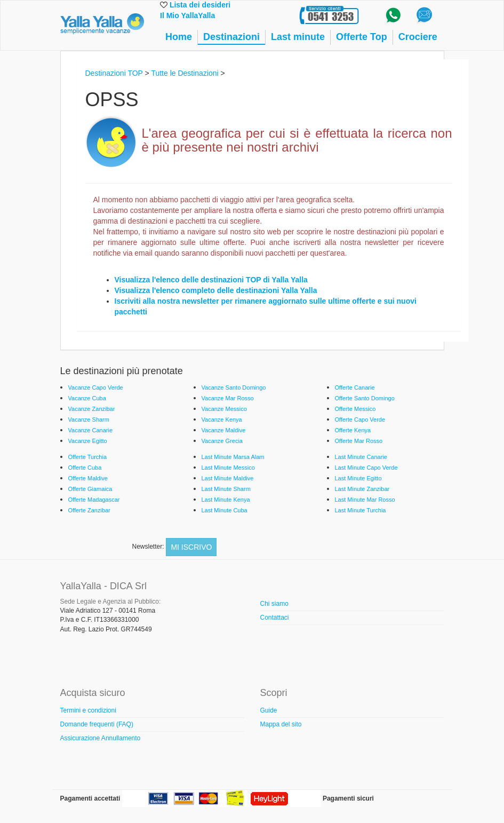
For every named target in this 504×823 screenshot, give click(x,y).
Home (179, 37)
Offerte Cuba (85, 468)
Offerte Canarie (355, 387)
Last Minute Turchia (361, 510)
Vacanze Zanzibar (92, 409)
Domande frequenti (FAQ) (97, 724)
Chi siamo (274, 604)
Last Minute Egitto (358, 478)
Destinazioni (231, 37)
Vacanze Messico (224, 409)
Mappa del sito (281, 724)
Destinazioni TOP (114, 73)
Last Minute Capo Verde (366, 468)
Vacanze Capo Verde (96, 387)
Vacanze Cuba (87, 398)
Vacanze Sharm (89, 420)
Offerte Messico (355, 409)
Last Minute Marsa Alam (233, 457)
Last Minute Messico (228, 468)
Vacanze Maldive (224, 430)
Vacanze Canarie (91, 430)
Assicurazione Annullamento (101, 738)
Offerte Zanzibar (89, 510)
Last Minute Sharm (226, 489)
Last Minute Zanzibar (362, 489)
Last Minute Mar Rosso (365, 500)
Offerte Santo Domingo (365, 398)
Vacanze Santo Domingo (234, 387)
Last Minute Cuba (225, 510)
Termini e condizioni (88, 710)
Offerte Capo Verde (360, 420)
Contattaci (275, 618)
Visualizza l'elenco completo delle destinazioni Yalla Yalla (216, 290)
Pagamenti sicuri (348, 798)
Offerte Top (362, 37)
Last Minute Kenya (226, 500)
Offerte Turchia (88, 457)
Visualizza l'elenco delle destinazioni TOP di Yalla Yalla (211, 280)
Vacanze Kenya (222, 420)
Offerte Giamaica (90, 489)
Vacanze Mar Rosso (228, 398)
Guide (269, 710)
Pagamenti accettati (90, 798)
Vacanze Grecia (222, 441)
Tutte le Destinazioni (185, 73)
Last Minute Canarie (361, 457)
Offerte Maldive (88, 478)
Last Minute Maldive (228, 478)
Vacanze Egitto (88, 441)
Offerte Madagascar (94, 500)
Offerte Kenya (353, 430)
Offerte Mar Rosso (359, 441)
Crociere (418, 37)
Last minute (298, 37)
